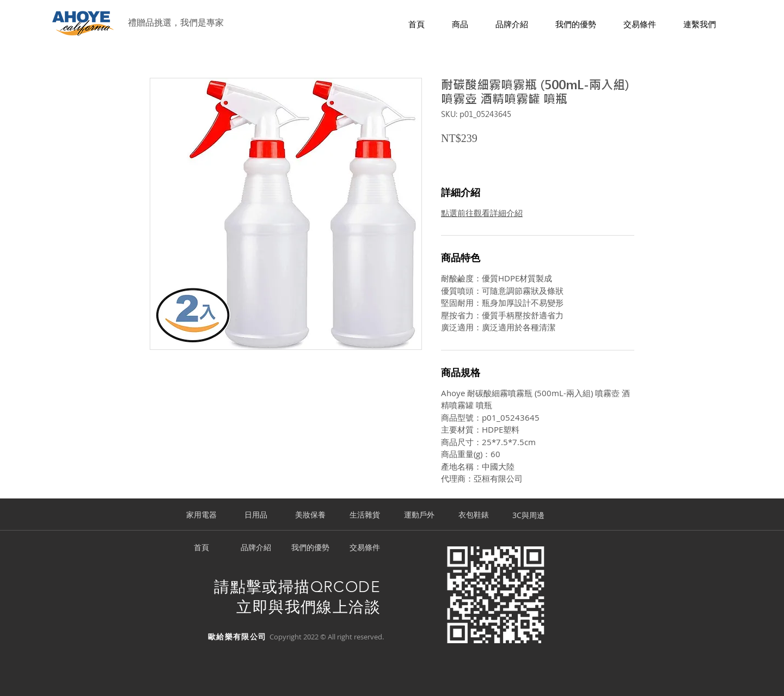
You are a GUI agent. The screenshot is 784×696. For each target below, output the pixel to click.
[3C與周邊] (528, 515)
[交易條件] (365, 548)
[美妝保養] (310, 515)
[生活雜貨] (365, 515)
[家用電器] (201, 515)
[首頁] (201, 548)
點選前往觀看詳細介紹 (482, 213)
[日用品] (256, 515)
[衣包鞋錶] (474, 515)
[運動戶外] (419, 515)
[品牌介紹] (256, 548)
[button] (460, 25)
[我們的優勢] (310, 548)
